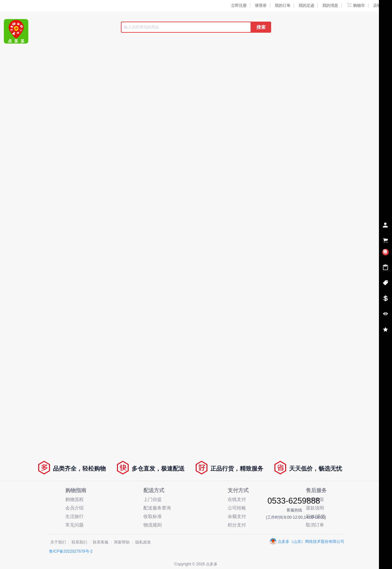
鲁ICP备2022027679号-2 (71, 551)
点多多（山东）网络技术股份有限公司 (307, 542)
